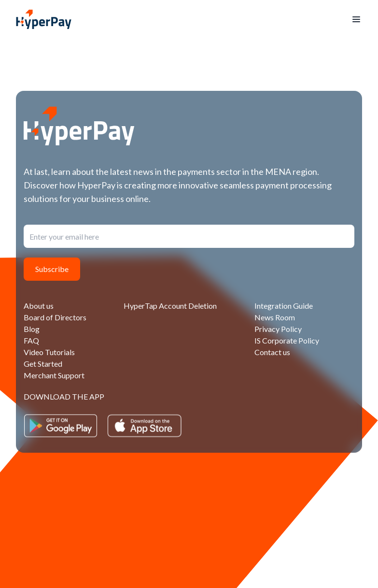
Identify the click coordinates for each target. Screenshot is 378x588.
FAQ (31, 340)
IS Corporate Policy (287, 340)
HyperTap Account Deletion (170, 306)
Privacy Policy (278, 329)
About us (39, 306)
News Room (275, 317)
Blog (32, 329)
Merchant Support (54, 375)
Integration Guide (284, 306)
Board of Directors (55, 317)
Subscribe (52, 269)
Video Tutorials (49, 352)
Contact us (272, 352)
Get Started (43, 364)
